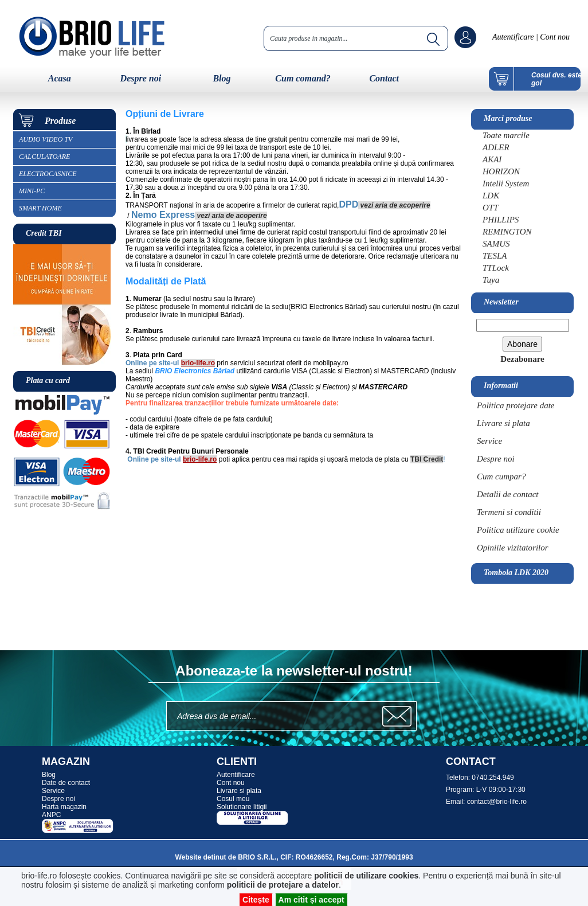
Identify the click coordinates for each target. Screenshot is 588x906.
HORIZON (501, 171)
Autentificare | (515, 37)
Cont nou (554, 37)
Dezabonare (522, 359)
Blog (222, 78)
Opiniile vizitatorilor (513, 548)
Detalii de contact (507, 494)
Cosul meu (233, 799)
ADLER (496, 147)
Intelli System (506, 183)
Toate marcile (506, 135)
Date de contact (66, 783)
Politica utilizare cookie (518, 530)
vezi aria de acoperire (395, 205)
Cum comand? (303, 78)
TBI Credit (427, 459)
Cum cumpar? (501, 477)
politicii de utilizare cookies (366, 876)
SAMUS (496, 244)
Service (489, 441)
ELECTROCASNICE (48, 174)
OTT (491, 208)
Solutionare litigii (242, 807)
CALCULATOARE (44, 157)
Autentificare (236, 775)
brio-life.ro (198, 363)
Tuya (491, 280)
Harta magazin (64, 807)
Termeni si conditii (509, 512)
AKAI (492, 159)
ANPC (51, 815)
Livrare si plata (503, 423)
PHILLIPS (501, 220)
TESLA (495, 256)
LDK (491, 196)
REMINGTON (507, 232)
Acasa (60, 78)
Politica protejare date (516, 405)
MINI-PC (32, 191)
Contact (384, 78)
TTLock (496, 268)
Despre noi (141, 78)
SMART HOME (40, 208)
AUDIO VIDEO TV (46, 139)
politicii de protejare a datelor (283, 885)
